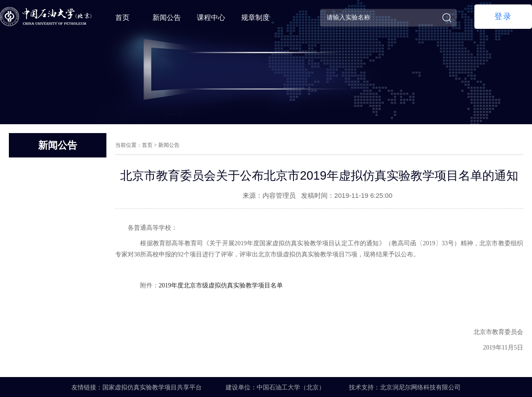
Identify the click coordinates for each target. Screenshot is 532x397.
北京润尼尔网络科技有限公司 (420, 387)
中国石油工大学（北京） (291, 387)
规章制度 (255, 18)
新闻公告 (167, 18)
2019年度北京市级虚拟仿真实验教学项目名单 (221, 285)
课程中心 (211, 18)
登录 (503, 16)
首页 (122, 18)
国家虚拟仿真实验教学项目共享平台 (152, 387)
